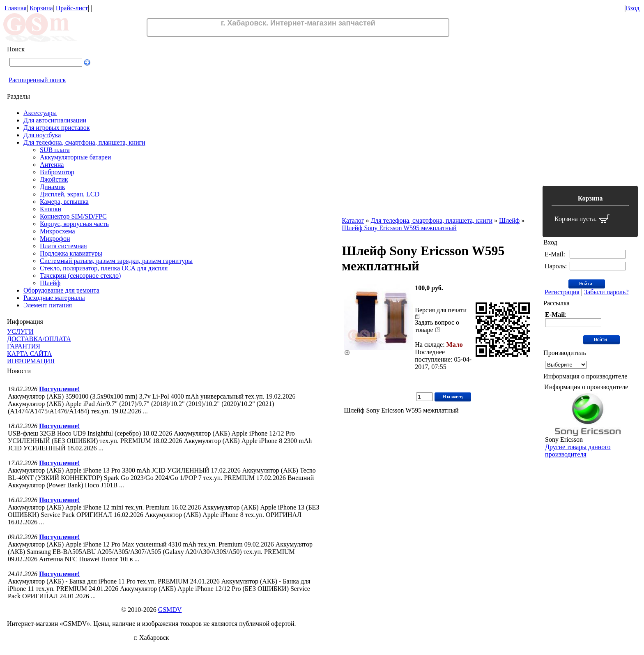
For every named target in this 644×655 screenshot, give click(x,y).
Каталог (353, 220)
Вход (632, 8)
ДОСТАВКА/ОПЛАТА (39, 339)
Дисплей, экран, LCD (70, 194)
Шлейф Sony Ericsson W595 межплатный (399, 228)
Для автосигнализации (55, 120)
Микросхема (57, 231)
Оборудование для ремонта (61, 290)
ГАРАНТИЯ (24, 346)
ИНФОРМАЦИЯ (31, 361)
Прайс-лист (72, 8)
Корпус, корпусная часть (74, 224)
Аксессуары (40, 113)
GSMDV (170, 610)
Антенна (52, 165)
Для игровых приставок (56, 128)
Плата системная (63, 246)
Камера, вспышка (64, 202)
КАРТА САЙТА (29, 354)
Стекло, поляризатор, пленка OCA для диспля (104, 268)
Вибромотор (57, 172)
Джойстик (54, 179)
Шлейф (50, 283)
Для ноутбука (42, 135)
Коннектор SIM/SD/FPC (73, 216)
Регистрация (562, 292)
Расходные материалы (54, 298)
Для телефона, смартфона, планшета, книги (84, 142)
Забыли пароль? (606, 292)
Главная (16, 8)
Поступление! (59, 389)
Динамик (53, 187)
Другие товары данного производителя (578, 451)
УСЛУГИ (20, 331)
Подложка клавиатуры (71, 253)
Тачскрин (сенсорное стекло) (80, 276)
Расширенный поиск (37, 80)
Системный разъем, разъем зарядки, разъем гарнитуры (116, 261)
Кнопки (51, 209)
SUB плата (55, 150)
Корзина (41, 8)
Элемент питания (48, 305)
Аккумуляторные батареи (75, 157)
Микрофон (55, 239)
